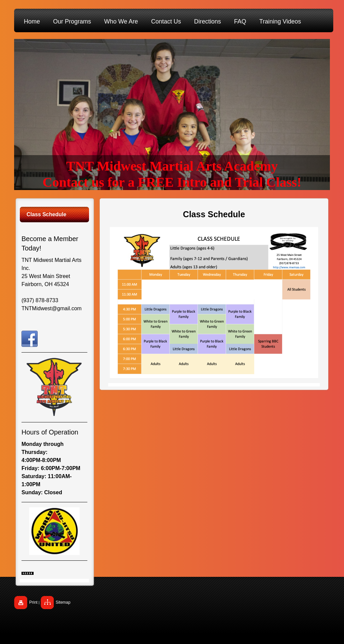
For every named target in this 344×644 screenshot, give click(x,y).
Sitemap (63, 602)
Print (33, 602)
